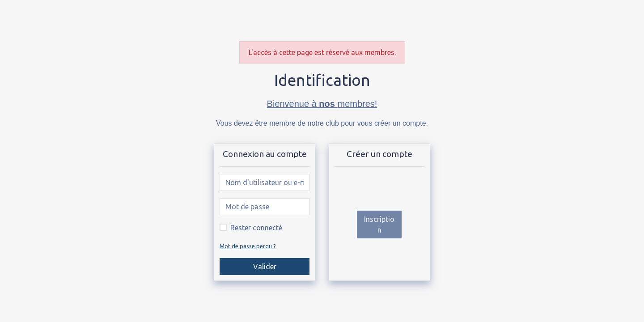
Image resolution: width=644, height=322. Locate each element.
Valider (265, 267)
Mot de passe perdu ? (248, 246)
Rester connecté (256, 228)
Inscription (379, 225)
